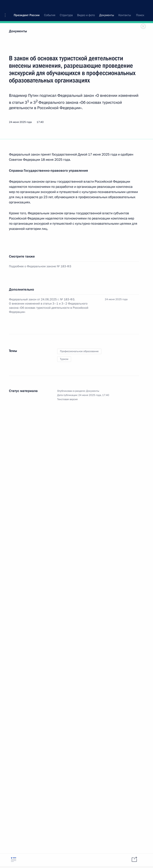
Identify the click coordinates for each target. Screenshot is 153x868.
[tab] (14, 860)
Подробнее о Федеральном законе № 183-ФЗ (40, 266)
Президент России (27, 6)
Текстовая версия (67, 399)
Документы (18, 31)
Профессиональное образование (79, 351)
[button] (7, 6)
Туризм (64, 359)
